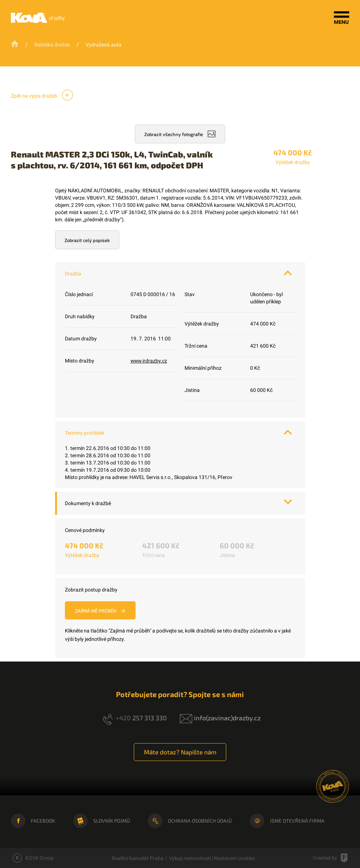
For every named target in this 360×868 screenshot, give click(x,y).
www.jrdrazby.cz (149, 361)
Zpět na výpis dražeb (42, 95)
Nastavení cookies (234, 858)
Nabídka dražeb (52, 45)
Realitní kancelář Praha (138, 858)
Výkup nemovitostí (190, 858)
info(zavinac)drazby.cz (227, 718)
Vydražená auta (104, 45)
